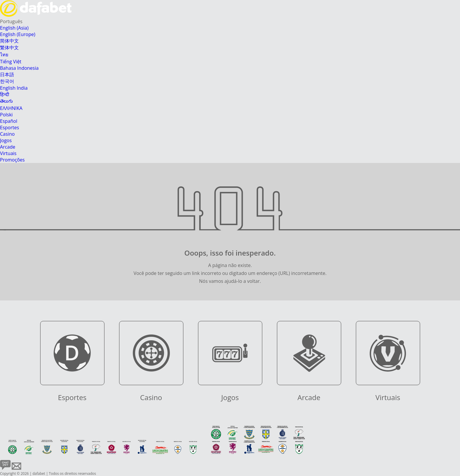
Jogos (6, 140)
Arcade (8, 147)
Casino (7, 134)
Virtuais (8, 153)
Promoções (12, 160)
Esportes (10, 127)
